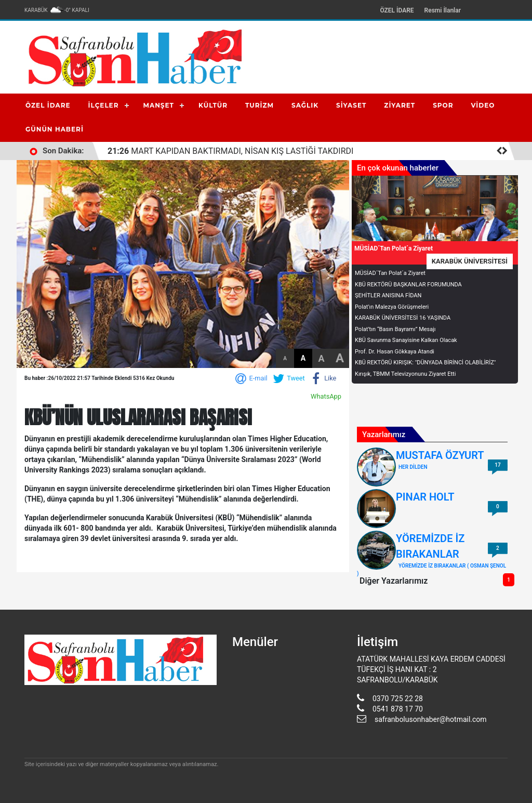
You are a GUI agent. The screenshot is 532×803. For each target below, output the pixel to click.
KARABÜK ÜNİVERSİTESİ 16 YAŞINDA (403, 318)
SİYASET (351, 105)
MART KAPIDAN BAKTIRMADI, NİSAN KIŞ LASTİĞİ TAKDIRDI (230, 151)
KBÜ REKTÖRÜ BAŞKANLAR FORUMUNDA (408, 285)
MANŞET (159, 105)
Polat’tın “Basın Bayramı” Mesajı (395, 329)
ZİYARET (400, 105)
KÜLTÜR (213, 105)
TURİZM (260, 105)
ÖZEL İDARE (397, 10)
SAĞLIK (305, 105)
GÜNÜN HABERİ (55, 129)
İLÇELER (104, 105)
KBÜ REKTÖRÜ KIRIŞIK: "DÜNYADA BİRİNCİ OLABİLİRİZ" (425, 363)
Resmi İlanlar (443, 10)
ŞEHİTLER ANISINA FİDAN (388, 295)
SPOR (443, 105)
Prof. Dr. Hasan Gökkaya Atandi (395, 352)
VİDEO (483, 105)
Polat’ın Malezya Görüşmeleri (392, 307)
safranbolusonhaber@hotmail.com (431, 719)
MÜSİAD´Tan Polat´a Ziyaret (390, 273)
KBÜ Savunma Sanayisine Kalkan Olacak (406, 340)
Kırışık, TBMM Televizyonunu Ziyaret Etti (405, 374)
